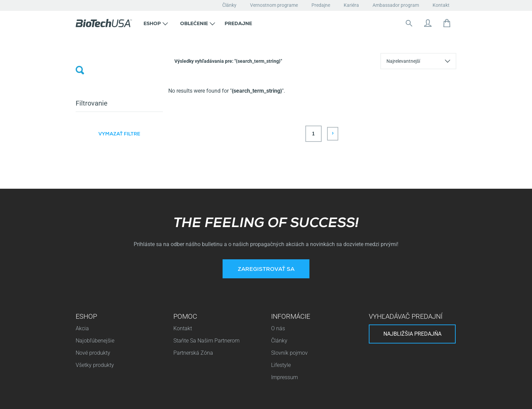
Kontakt (441, 5)
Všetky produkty (95, 304)
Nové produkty (93, 292)
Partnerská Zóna (193, 292)
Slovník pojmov (289, 292)
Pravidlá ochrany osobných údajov (118, 397)
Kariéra (351, 5)
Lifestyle (281, 304)
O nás (278, 267)
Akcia (82, 267)
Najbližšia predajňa (412, 273)
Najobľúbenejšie (95, 280)
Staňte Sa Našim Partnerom (206, 280)
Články (229, 5)
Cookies (174, 397)
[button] (156, 23)
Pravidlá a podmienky (430, 397)
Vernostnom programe (274, 5)
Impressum (284, 316)
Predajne (321, 5)
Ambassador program (396, 5)
